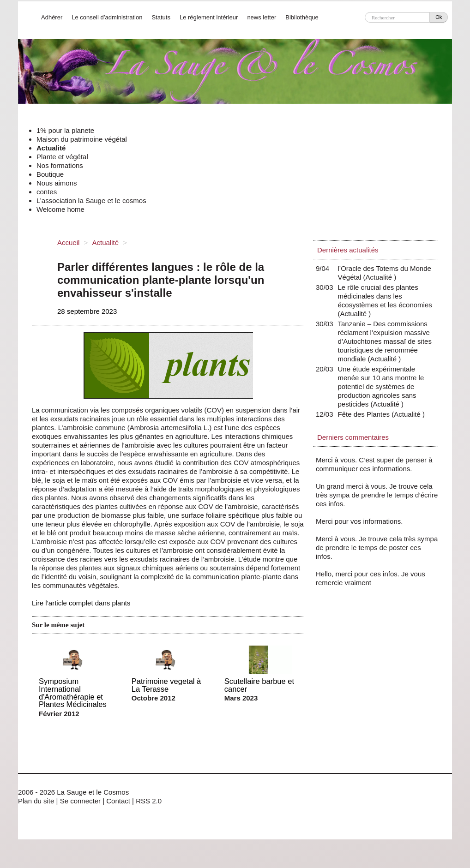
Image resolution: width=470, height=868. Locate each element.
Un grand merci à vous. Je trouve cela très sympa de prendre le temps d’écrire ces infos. (377, 495)
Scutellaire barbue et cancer (259, 685)
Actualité (51, 148)
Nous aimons (57, 183)
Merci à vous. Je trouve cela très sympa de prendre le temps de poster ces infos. (377, 548)
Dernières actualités (348, 250)
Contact (118, 801)
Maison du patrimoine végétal (82, 139)
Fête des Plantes (366, 414)
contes (47, 192)
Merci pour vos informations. (359, 521)
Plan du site (36, 801)
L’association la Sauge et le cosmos (91, 201)
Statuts (161, 17)
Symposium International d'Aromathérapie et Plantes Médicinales (73, 693)
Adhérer (52, 17)
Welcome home (60, 209)
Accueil (68, 242)
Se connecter (80, 801)
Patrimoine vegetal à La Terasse (166, 685)
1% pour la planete (65, 130)
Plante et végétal (62, 157)
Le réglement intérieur (209, 17)
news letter (262, 17)
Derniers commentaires (353, 437)
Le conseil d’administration (107, 17)
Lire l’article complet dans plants (81, 603)
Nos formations (60, 165)
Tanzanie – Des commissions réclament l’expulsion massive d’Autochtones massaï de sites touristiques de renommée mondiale (385, 341)
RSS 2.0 (149, 801)
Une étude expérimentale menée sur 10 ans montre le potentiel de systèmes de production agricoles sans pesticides (381, 386)
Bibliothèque (302, 17)
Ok (439, 17)
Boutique (50, 174)
